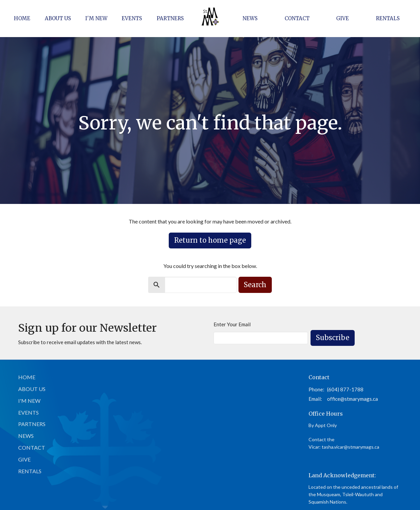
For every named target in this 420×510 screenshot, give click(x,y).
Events (132, 18)
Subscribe (333, 338)
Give (343, 18)
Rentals (388, 18)
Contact (297, 18)
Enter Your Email (232, 324)
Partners (170, 18)
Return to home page (210, 240)
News (250, 18)
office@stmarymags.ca (352, 399)
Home (22, 18)
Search (255, 285)
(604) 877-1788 (345, 389)
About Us (58, 18)
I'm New (96, 18)
